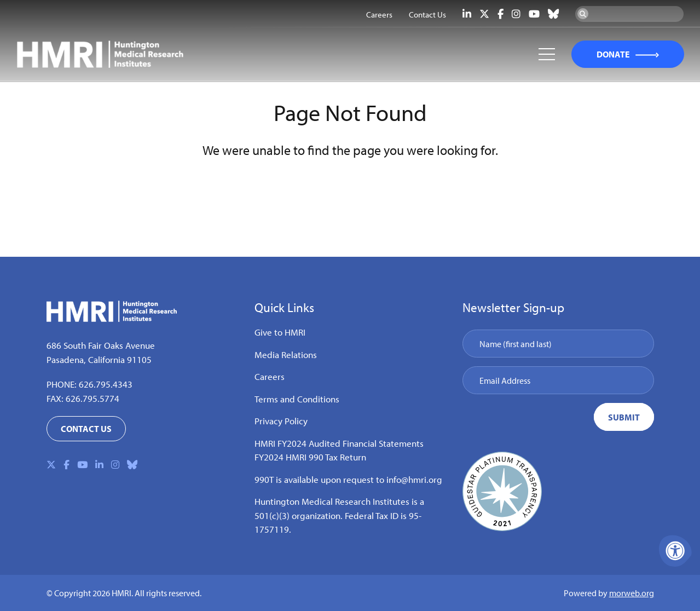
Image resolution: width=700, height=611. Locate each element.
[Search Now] (583, 14)
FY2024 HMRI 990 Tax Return (310, 457)
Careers (270, 376)
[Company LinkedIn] (467, 14)
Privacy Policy (281, 421)
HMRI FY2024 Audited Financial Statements (339, 443)
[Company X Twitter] (484, 14)
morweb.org (632, 593)
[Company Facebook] (501, 14)
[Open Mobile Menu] (546, 55)
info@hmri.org (414, 479)
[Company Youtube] (534, 14)
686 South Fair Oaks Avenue (101, 345)
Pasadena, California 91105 (99, 359)
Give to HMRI (280, 332)
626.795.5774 (92, 398)
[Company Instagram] (516, 14)
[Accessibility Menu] (675, 551)
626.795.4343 (106, 384)
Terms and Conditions (297, 399)
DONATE (612, 55)
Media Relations (286, 355)
